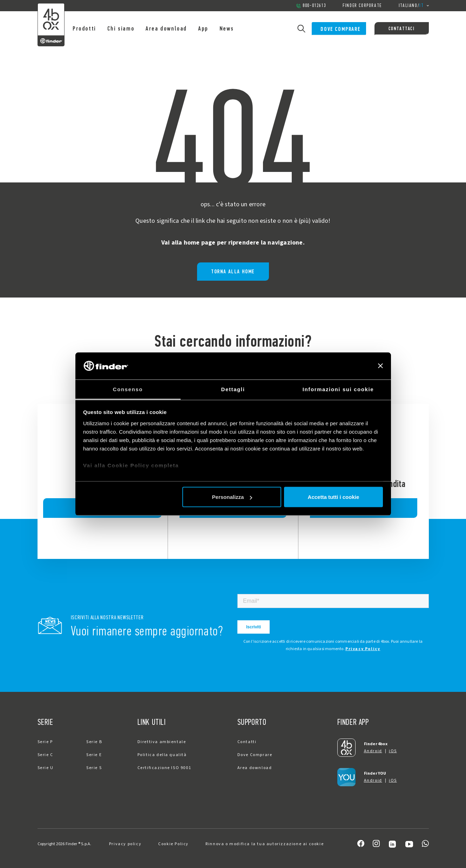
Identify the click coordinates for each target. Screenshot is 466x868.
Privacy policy (125, 844)
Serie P (45, 742)
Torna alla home (233, 271)
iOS (393, 751)
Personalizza (232, 497)
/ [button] (414, 6)
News (235, 28)
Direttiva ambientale (162, 742)
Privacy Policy (363, 649)
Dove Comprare (335, 29)
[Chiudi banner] (380, 366)
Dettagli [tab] (233, 389)
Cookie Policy (173, 844)
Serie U (46, 768)
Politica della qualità (162, 755)
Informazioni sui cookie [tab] (338, 389)
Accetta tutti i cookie (334, 497)
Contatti (247, 742)
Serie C (45, 755)
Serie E (94, 755)
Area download (175, 28)
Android (373, 751)
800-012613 (311, 5)
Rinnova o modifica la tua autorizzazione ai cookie (265, 844)
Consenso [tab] (128, 389)
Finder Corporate (362, 5)
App (212, 28)
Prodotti (93, 28)
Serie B (94, 742)
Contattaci (402, 29)
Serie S (94, 768)
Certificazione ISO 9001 (164, 768)
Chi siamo (129, 28)
